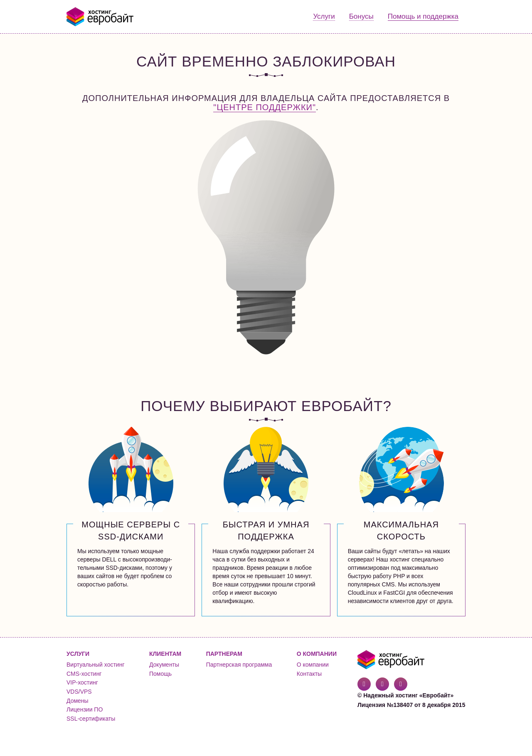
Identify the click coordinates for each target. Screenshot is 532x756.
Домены (78, 701)
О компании (313, 665)
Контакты (309, 674)
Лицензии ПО (85, 709)
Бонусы (361, 16)
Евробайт (100, 17)
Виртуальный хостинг (96, 665)
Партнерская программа (239, 665)
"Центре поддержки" (265, 107)
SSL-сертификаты (91, 719)
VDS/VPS (79, 692)
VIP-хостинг (82, 682)
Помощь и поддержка (423, 16)
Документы (164, 665)
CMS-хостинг (84, 674)
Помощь (160, 674)
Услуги (324, 16)
